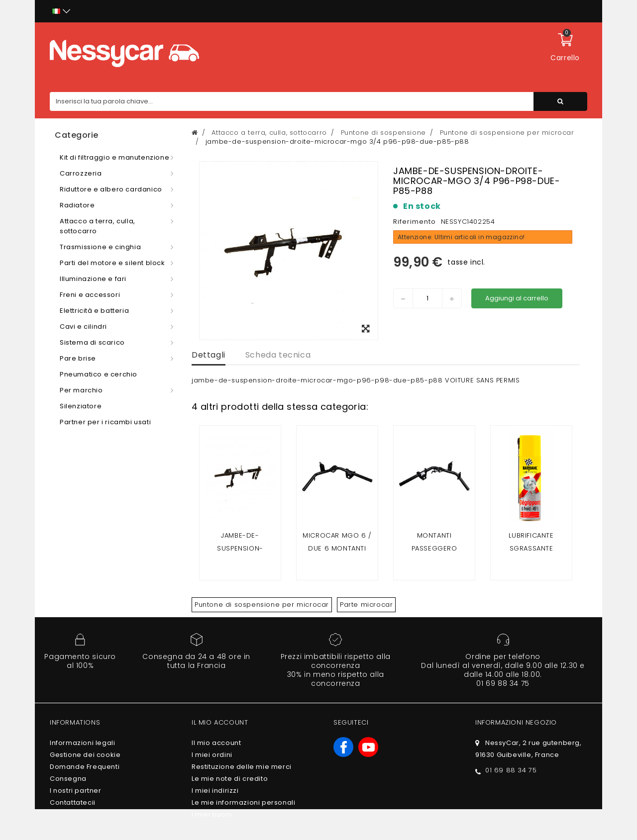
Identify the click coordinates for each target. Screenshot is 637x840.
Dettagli (209, 355)
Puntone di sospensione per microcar (262, 605)
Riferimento (415, 222)
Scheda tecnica (278, 355)
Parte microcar (366, 605)
